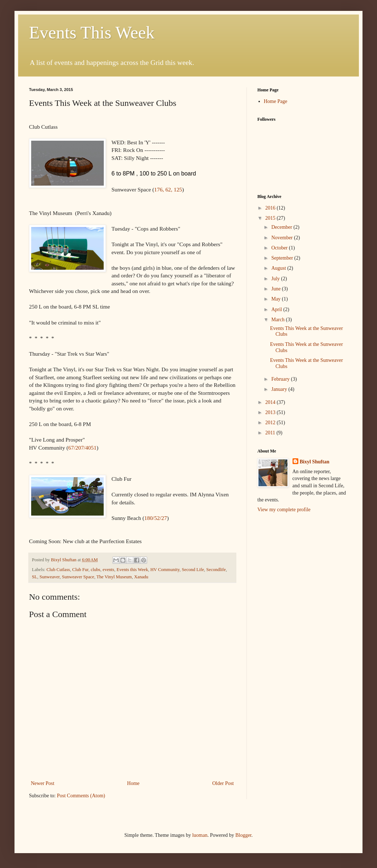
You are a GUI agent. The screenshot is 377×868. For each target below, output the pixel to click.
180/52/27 (156, 518)
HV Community (165, 570)
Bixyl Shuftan (315, 462)
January (280, 389)
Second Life (193, 570)
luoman (200, 835)
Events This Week (92, 32)
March (278, 320)
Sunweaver (49, 577)
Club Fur (80, 570)
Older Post (223, 783)
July (276, 279)
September (283, 258)
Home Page (276, 101)
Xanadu (141, 577)
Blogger (243, 835)
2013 (271, 412)
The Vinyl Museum (114, 577)
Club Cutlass (58, 570)
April (277, 309)
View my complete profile (284, 510)
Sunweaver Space (78, 577)
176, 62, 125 (168, 189)
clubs (96, 570)
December (282, 227)
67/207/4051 (82, 448)
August (279, 268)
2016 (271, 208)
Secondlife (216, 570)
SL (35, 577)
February (281, 379)
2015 (271, 218)
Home (133, 783)
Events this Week (132, 570)
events (108, 570)
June (276, 289)
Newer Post (43, 783)
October (280, 248)
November (283, 238)
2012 (271, 423)
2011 (271, 433)
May (276, 299)
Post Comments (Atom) (81, 796)
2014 (271, 402)
